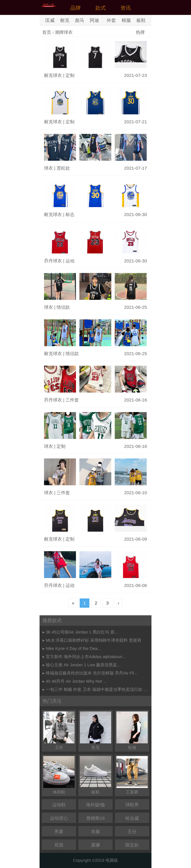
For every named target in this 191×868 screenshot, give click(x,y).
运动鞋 (59, 805)
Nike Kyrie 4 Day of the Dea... (73, 648)
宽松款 (63, 168)
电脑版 (112, 860)
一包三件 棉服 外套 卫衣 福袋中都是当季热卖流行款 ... (96, 689)
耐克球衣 (53, 75)
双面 (59, 845)
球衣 (48, 168)
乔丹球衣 (53, 261)
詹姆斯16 (95, 818)
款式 (101, 8)
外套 (111, 20)
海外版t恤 (95, 805)
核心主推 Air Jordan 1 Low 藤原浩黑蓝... (83, 665)
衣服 (95, 832)
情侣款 (63, 307)
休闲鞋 (59, 775)
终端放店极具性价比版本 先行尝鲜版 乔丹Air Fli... (92, 673)
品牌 (76, 8)
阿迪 (94, 20)
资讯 (126, 8)
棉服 (126, 20)
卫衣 (59, 731)
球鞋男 (132, 805)
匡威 (50, 20)
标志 (70, 214)
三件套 (72, 400)
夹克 (95, 731)
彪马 (80, 20)
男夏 (59, 832)
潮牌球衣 (64, 32)
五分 (132, 832)
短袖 (132, 731)
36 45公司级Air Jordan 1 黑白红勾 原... (82, 632)
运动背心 (59, 818)
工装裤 (132, 775)
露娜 (95, 845)
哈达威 (132, 818)
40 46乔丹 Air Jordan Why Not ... (76, 681)
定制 (70, 75)
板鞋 (141, 20)
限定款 (132, 845)
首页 (47, 32)
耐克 (65, 20)
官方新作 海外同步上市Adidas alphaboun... (86, 657)
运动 (70, 261)
